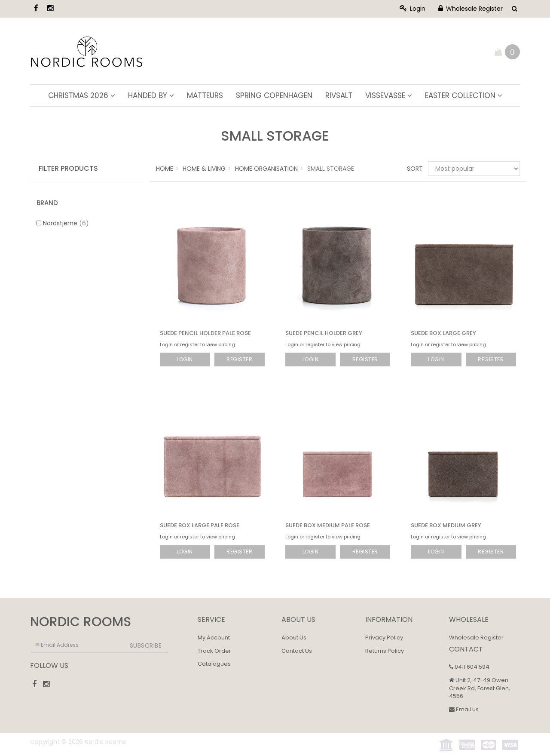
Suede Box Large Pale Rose (200, 525)
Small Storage (331, 169)
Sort (414, 169)
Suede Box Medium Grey (446, 525)
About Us (294, 638)
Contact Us (297, 651)
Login (412, 9)
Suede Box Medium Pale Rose (328, 525)
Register (239, 359)
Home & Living (204, 169)
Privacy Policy (384, 638)
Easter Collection (464, 95)
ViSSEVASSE (389, 95)
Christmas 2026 (82, 95)
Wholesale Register (471, 9)
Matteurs (205, 95)
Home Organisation (266, 169)
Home (165, 169)
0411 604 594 (469, 667)
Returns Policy (385, 651)
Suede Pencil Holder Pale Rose (205, 333)
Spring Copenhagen (274, 95)
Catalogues (214, 664)
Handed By (151, 95)
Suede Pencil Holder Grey (324, 333)
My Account (214, 638)
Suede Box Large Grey (443, 333)
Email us (464, 709)
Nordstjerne (66, 223)
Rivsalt (339, 95)
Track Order (214, 651)
